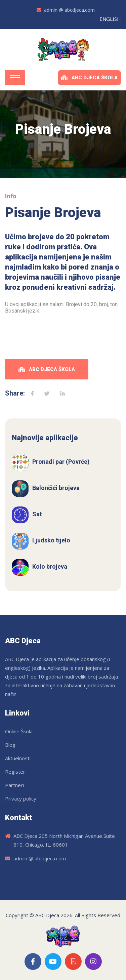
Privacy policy (21, 799)
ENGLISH (110, 19)
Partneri (14, 785)
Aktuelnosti (18, 758)
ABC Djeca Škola (89, 78)
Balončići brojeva (56, 488)
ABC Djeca (47, 915)
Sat (37, 514)
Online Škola (19, 731)
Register (15, 772)
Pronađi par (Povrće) (61, 462)
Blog (10, 745)
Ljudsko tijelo (51, 540)
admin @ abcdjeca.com (69, 10)
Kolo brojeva (50, 566)
